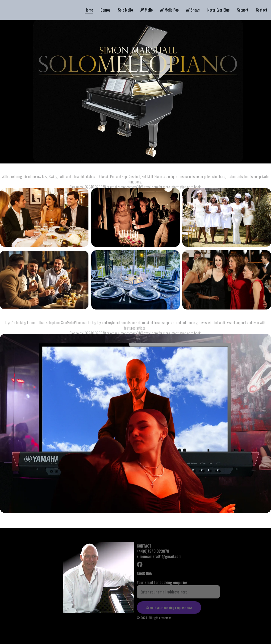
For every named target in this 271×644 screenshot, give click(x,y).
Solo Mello (125, 10)
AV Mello (146, 10)
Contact (262, 10)
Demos (105, 10)
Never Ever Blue (218, 10)
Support (243, 10)
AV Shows (193, 10)
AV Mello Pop (169, 10)
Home (89, 10)
